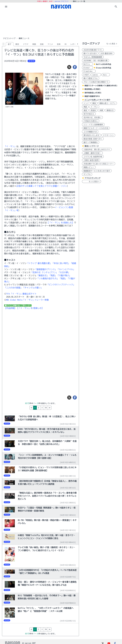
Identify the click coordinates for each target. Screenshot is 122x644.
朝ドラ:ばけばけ (90, 53)
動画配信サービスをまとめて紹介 (97, 171)
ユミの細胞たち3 (90, 132)
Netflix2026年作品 (104, 64)
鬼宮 (85, 110)
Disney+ (88, 68)
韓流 (17, 44)
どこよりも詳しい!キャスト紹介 (97, 100)
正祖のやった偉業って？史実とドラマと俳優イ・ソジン (42, 186)
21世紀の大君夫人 (91, 121)
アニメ (50, 44)
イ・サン (94, 107)
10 (56, 408)
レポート (74, 44)
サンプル (87, 174)
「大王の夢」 (64, 272)
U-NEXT (86, 75)
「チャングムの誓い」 (33, 288)
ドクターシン (108, 135)
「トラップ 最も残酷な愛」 (39, 263)
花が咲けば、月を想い (92, 118)
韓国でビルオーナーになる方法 (96, 128)
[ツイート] (69, 67)
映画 (34, 44)
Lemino (96, 75)
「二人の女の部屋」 (13, 288)
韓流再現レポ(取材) (93, 89)
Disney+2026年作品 (104, 68)
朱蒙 (101, 110)
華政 (94, 103)
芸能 (42, 44)
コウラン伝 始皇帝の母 (93, 157)
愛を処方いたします (91, 135)
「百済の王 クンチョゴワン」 (44, 272)
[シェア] (75, 67)
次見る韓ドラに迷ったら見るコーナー (99, 164)
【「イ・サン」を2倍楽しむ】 (60, 223)
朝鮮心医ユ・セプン (107, 103)
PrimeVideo (89, 71)
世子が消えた (89, 114)
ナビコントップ (9, 38)
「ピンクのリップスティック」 (61, 285)
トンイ (86, 103)
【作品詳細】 (10, 308)
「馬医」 (53, 275)
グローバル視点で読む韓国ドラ (96, 82)
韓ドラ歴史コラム (91, 78)
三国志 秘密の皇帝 (91, 160)
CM (65, 44)
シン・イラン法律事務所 (93, 125)
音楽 (59, 44)
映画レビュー (89, 167)
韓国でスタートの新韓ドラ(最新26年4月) (101, 86)
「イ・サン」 (10, 146)
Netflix (88, 64)
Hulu (106, 75)
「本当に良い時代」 (61, 263)
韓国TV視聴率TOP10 (92, 96)
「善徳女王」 (43, 275)
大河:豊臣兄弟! (107, 53)
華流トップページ (92, 146)
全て (10, 44)
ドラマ (26, 44)
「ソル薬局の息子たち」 (48, 278)
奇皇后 (93, 110)
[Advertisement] (61, 23)
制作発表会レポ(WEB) (93, 93)
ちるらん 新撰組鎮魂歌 (93, 57)
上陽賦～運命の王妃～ (92, 153)
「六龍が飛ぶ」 (64, 275)
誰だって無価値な (91, 142)
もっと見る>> (91, 182)
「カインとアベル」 (66, 269)
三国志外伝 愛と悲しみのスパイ (97, 150)
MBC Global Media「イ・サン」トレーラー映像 (27, 300)
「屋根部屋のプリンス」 (46, 269)
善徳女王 (110, 110)
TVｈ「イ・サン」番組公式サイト (21, 294)
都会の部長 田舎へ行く (93, 139)
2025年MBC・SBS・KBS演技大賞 (95, 61)
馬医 (85, 107)
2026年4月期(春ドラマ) (93, 50)
